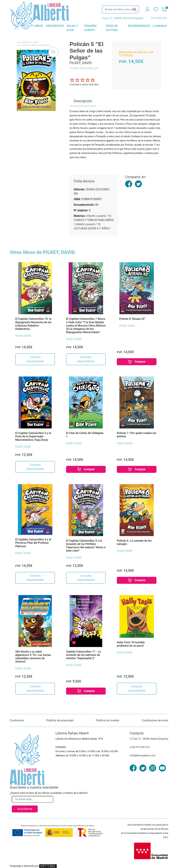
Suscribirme (25, 809)
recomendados (139, 26)
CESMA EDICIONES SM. (84, 68)
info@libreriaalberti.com (143, 755)
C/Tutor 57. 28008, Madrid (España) (149, 739)
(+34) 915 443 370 (140, 747)
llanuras (160, 26)
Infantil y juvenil (31, 42)
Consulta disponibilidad (35, 359)
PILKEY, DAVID (23, 336)
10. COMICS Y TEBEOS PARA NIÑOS (33, 45)
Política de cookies (108, 720)
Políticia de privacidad (60, 720)
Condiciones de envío (155, 720)
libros (39, 26)
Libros (20, 42)
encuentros (55, 26)
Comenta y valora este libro (84, 84)
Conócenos (17, 720)
